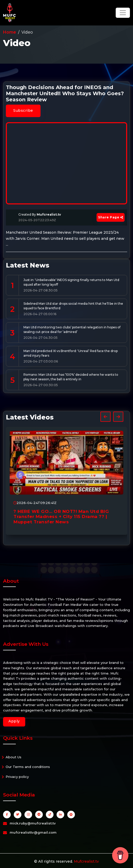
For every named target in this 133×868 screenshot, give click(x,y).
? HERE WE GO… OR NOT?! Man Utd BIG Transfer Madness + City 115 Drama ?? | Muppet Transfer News (61, 517)
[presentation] (105, 417)
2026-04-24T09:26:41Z (35, 503)
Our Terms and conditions (28, 767)
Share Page (111, 217)
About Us (14, 757)
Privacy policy (17, 777)
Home (10, 32)
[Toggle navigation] (123, 13)
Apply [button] (14, 721)
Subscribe (23, 110)
